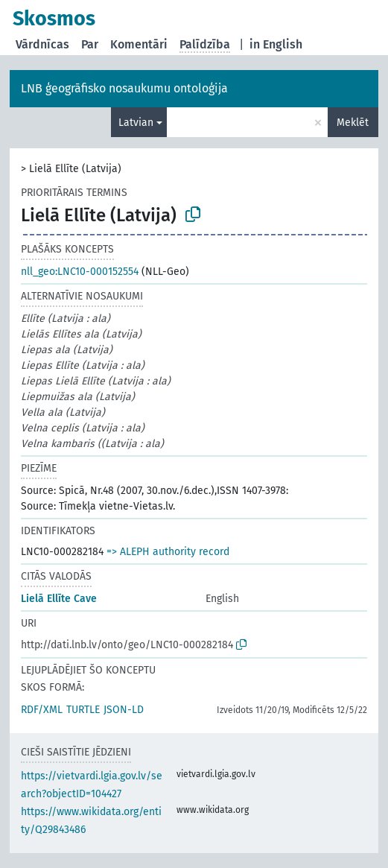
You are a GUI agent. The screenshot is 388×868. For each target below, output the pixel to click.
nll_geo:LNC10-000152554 (80, 272)
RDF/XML (42, 710)
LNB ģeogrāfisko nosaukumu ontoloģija (124, 88)
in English (276, 44)
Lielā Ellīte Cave (59, 599)
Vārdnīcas (42, 44)
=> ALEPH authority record (168, 552)
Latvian (136, 123)
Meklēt (353, 123)
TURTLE (83, 710)
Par (90, 44)
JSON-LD (124, 710)
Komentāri (139, 44)
